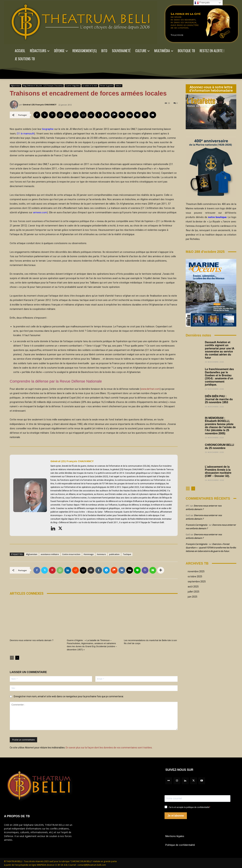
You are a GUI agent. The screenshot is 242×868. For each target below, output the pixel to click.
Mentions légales (175, 836)
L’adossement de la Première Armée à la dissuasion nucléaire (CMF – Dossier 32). (218, 471)
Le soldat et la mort (90, 86)
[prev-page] (12, 658)
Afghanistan (15, 86)
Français (202, 3)
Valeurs (118, 86)
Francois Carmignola (197, 525)
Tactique (127, 554)
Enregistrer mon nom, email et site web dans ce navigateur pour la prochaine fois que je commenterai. (69, 696)
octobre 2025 (195, 576)
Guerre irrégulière (73, 86)
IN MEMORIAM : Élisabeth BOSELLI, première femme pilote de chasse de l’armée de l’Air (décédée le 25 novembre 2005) (220, 426)
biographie (48, 129)
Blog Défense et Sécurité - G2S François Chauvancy (43, 86)
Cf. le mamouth (26, 134)
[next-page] (17, 658)
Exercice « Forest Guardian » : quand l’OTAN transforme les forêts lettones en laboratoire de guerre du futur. (211, 548)
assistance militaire (50, 554)
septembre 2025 (197, 582)
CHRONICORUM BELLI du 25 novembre (219, 446)
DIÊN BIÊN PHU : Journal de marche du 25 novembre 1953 (219, 399)
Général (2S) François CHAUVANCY (39, 105)
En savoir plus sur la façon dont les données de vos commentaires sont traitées (109, 747)
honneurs (101, 554)
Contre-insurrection (71, 554)
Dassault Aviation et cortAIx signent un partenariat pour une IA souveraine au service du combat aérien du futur (220, 350)
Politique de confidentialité (180, 845)
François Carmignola (197, 544)
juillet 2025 (194, 592)
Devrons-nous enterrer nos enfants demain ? (31, 640)
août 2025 (193, 587)
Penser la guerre (106, 86)
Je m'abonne (176, 816)
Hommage (89, 554)
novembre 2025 (196, 571)
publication (114, 554)
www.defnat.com (150, 389)
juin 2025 (193, 597)
